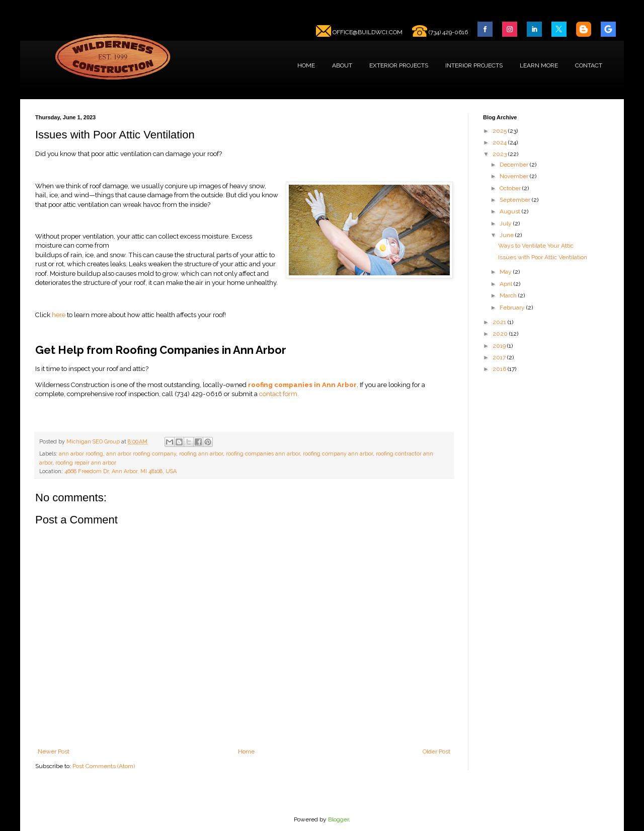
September (516, 200)
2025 (500, 131)
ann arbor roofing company (141, 454)
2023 (500, 154)
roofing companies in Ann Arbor (302, 385)
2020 (501, 334)
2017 (500, 357)
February (513, 308)
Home (246, 751)
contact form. (279, 394)
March (509, 295)
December (515, 165)
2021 (500, 322)
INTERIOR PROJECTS (474, 65)
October (511, 188)
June (507, 235)
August (511, 211)
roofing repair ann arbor (86, 463)
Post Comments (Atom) (104, 766)
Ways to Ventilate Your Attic (536, 246)
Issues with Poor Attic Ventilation (543, 257)
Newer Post (54, 751)
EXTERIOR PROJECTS (399, 65)
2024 (500, 142)
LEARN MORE (539, 65)
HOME (306, 65)
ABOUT (342, 65)
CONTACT (589, 65)
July (506, 223)
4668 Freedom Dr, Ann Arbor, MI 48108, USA (120, 471)
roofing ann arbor (201, 454)
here (59, 315)
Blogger (338, 819)
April (507, 284)
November (515, 176)
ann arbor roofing (81, 454)
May (506, 272)
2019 (500, 346)
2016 (500, 369)
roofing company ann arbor (338, 454)
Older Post (436, 751)
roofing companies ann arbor (263, 454)
